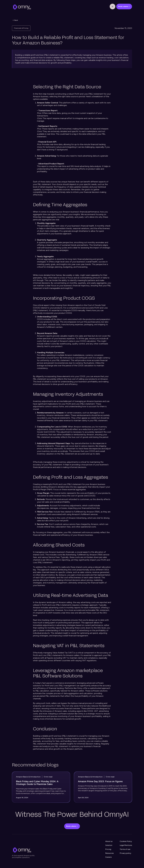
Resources (109, 853)
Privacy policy (125, 853)
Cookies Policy (126, 841)
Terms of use (125, 849)
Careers (108, 857)
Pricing (108, 849)
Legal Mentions (126, 845)
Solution (109, 845)
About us (109, 841)
